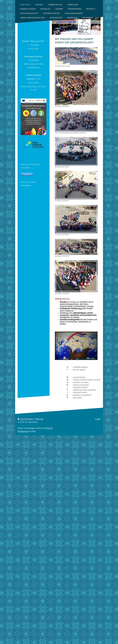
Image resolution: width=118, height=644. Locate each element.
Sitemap (39, 419)
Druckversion (26, 419)
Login (98, 419)
